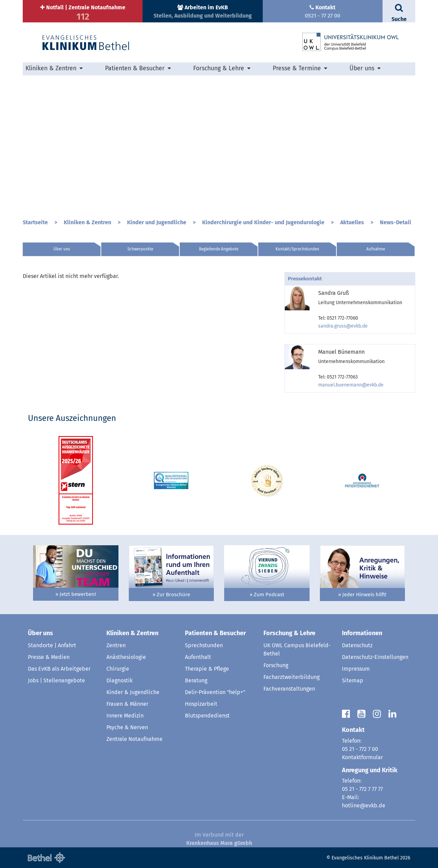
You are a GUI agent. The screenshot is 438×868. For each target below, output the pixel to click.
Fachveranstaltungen (289, 689)
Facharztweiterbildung (291, 677)
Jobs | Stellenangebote (56, 680)
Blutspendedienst (207, 716)
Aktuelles (353, 222)
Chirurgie (118, 669)
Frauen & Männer (127, 704)
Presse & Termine (297, 68)
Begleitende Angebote (219, 249)
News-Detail (395, 222)
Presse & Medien (49, 657)
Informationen (362, 633)
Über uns (362, 68)
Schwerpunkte (140, 249)
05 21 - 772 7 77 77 (362, 789)
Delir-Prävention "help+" (215, 692)
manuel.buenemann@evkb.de (351, 385)
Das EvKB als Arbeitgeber (59, 669)
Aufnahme (376, 249)
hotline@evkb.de (364, 805)
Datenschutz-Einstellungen (375, 657)
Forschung (276, 665)
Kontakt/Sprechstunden (297, 249)
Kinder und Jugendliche (157, 222)
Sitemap (353, 680)
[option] (219, 144)
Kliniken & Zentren (51, 68)
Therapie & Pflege (207, 669)
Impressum (356, 669)
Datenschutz (357, 645)
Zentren (116, 645)
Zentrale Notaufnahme (134, 739)
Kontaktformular (362, 757)
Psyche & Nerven (127, 727)
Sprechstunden (204, 645)
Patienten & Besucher (135, 68)
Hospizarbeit (201, 704)
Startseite (36, 222)
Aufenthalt (198, 657)
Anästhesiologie (126, 657)
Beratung (196, 680)
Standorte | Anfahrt (52, 645)
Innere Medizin (125, 716)
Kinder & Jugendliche (133, 692)
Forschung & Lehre (219, 68)
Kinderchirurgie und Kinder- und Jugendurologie (264, 222)
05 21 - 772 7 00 (360, 749)
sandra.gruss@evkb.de (343, 326)
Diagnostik (119, 680)
